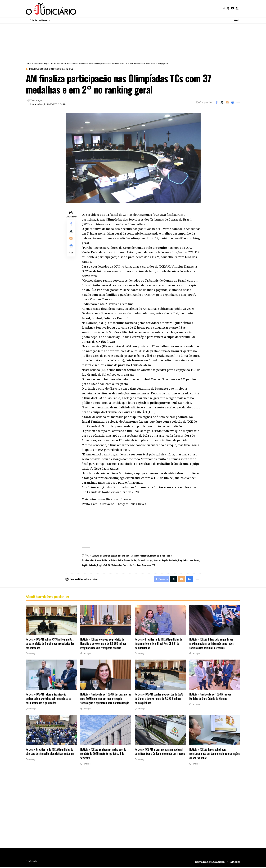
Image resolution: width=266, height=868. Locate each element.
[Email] (227, 103)
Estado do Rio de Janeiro (161, 556)
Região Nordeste (169, 561)
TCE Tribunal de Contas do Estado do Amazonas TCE (132, 566)
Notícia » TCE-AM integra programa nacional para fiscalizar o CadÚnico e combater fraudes (159, 755)
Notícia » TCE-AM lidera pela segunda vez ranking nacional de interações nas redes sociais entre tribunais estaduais (212, 645)
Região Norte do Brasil (189, 561)
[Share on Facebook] (217, 103)
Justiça (149, 561)
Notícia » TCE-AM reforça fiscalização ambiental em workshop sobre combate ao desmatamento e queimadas (49, 700)
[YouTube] (233, 8)
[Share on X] (222, 103)
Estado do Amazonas (140, 556)
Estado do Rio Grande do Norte (96, 561)
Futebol (141, 561)
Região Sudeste (89, 566)
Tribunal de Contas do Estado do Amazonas (59, 69)
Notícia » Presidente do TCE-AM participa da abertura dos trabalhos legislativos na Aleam (50, 753)
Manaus (157, 561)
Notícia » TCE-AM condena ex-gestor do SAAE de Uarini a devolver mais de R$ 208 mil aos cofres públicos (160, 700)
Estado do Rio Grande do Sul (124, 561)
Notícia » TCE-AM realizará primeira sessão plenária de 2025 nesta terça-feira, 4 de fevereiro (104, 755)
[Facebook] (224, 8)
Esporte (106, 556)
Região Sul (102, 566)
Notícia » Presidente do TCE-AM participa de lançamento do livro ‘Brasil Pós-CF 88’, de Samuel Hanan (159, 645)
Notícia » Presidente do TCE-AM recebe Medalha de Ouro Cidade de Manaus (211, 698)
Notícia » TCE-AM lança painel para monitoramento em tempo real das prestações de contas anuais (208, 755)
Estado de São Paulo (120, 556)
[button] (236, 20)
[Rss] (237, 8)
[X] (228, 8)
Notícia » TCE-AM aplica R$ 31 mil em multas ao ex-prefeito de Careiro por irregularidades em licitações (51, 645)
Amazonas (97, 556)
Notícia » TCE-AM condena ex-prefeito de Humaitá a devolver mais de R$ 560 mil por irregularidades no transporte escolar (104, 645)
